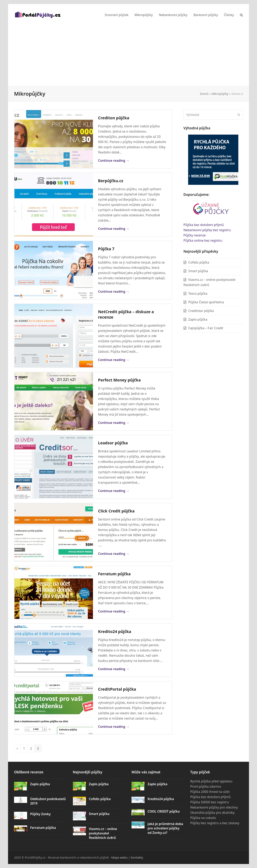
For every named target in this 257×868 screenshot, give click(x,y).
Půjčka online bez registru (203, 240)
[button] (241, 15)
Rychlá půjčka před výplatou (211, 781)
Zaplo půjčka (198, 319)
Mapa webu (119, 857)
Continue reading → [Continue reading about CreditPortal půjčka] (114, 727)
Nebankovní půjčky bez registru (207, 230)
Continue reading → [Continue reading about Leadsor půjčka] (114, 491)
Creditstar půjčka (201, 311)
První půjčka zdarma (206, 786)
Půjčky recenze (195, 235)
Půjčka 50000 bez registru (210, 802)
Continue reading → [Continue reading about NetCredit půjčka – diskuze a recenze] (114, 360)
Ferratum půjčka (114, 574)
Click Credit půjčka (116, 511)
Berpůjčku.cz (111, 181)
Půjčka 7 (106, 249)
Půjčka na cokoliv (203, 818)
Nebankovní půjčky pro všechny (214, 807)
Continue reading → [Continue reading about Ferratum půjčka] (114, 611)
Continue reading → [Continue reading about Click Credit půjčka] (114, 554)
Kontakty (137, 857)
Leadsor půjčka (113, 443)
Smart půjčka (198, 271)
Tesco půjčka (198, 293)
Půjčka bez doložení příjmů (204, 225)
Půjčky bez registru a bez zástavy (215, 823)
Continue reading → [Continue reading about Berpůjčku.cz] (114, 229)
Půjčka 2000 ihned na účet (210, 792)
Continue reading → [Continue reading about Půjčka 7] (114, 291)
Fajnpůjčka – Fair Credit (206, 328)
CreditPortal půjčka (117, 689)
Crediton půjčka (114, 118)
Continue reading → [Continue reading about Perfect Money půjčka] (114, 423)
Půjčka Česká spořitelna (206, 302)
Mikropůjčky (220, 94)
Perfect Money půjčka (119, 380)
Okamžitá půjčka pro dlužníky (213, 813)
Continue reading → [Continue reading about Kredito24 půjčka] (114, 669)
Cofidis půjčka (199, 262)
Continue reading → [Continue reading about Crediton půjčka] (114, 161)
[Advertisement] (128, 56)
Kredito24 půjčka (115, 631)
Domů (204, 94)
